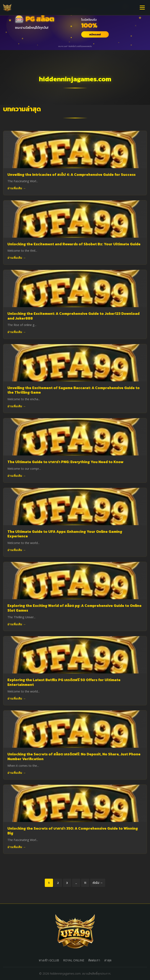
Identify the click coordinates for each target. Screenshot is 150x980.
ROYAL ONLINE (74, 960)
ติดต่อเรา (94, 960)
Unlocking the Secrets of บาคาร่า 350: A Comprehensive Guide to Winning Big (73, 831)
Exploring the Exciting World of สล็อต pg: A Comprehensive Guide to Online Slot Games (74, 608)
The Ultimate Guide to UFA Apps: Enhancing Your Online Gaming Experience (65, 534)
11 (85, 883)
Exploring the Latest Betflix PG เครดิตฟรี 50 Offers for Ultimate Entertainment (64, 682)
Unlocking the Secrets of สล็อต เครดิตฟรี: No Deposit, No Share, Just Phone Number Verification (74, 757)
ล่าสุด (108, 960)
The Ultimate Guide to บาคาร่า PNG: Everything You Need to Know (65, 462)
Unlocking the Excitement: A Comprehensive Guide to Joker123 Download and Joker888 (73, 316)
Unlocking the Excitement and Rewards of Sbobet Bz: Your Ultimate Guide (74, 244)
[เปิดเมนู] (142, 8)
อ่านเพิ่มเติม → (17, 188)
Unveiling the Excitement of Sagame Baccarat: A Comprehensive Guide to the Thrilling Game (74, 390)
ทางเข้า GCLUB (49, 960)
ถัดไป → (98, 883)
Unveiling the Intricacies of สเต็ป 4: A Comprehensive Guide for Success (71, 175)
